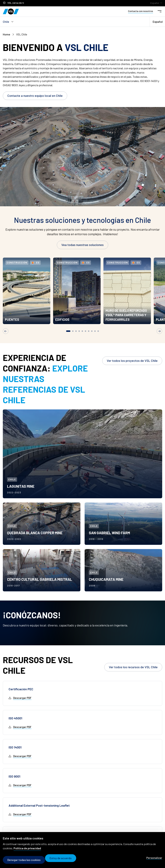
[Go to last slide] (6, 339)
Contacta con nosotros (141, 11)
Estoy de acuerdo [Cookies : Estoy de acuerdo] (63, 860)
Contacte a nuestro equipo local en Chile (35, 96)
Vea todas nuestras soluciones (82, 245)
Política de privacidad (27, 850)
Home (7, 34)
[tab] (68, 339)
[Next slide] (159, 339)
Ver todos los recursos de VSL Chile (133, 675)
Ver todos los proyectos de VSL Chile (132, 368)
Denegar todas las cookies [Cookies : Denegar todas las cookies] (24, 860)
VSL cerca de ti (13, 3)
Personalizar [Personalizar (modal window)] (154, 860)
